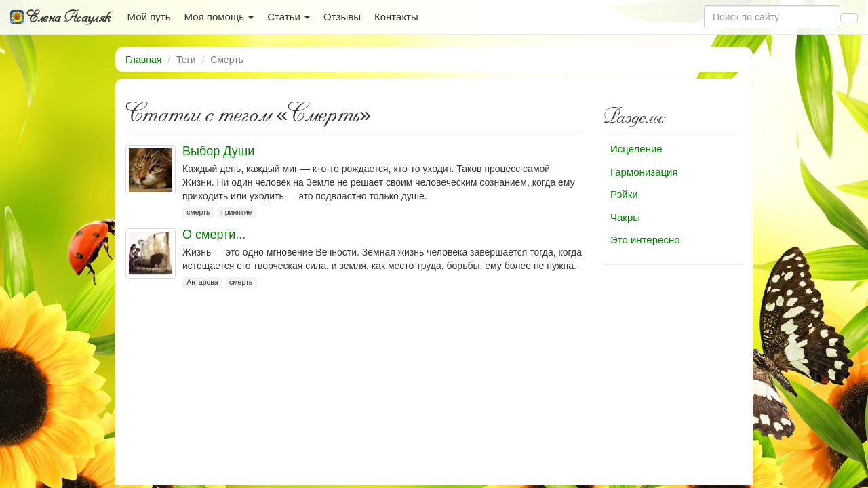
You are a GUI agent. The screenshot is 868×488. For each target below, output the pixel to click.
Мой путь (149, 17)
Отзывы (342, 17)
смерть (198, 212)
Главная (143, 60)
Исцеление (636, 149)
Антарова (202, 282)
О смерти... (214, 235)
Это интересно (645, 240)
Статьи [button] (289, 17)
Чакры (625, 217)
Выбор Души (218, 151)
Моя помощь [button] (219, 17)
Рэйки (624, 194)
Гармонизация (644, 172)
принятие (236, 212)
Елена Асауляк (60, 17)
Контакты (396, 17)
